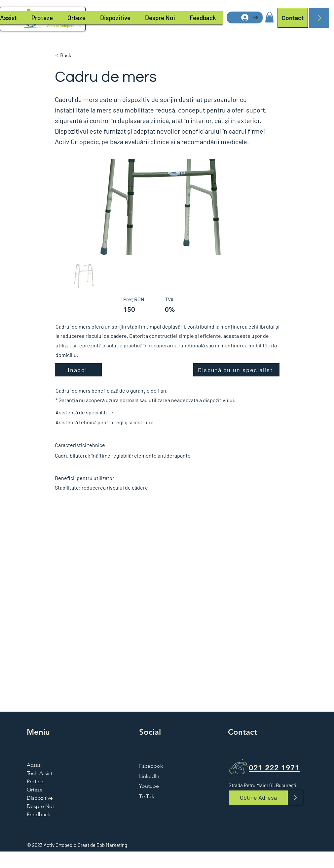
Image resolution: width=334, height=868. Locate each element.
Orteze (35, 790)
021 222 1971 (274, 768)
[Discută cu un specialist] (236, 370)
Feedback (38, 814)
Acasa (34, 765)
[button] (269, 17)
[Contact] (293, 18)
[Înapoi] (78, 370)
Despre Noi (40, 806)
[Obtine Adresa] (258, 798)
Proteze (36, 781)
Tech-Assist (39, 773)
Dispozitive (40, 798)
